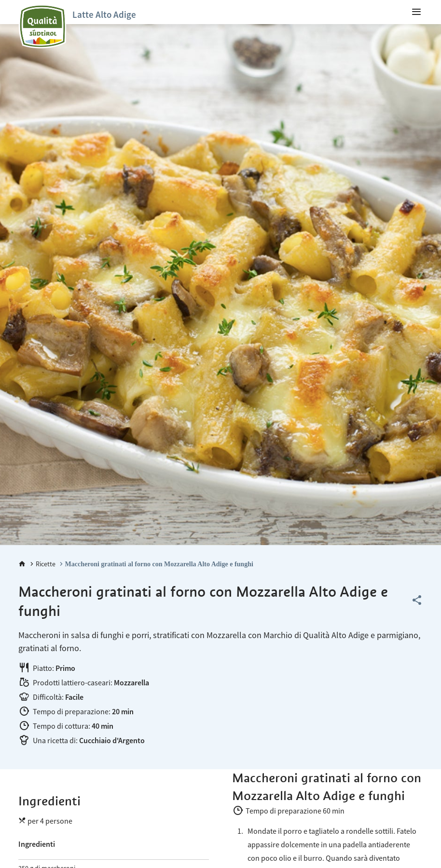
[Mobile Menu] (416, 12)
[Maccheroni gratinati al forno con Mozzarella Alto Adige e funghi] (155, 564)
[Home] (22, 564)
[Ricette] (42, 564)
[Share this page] (417, 601)
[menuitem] (416, 12)
